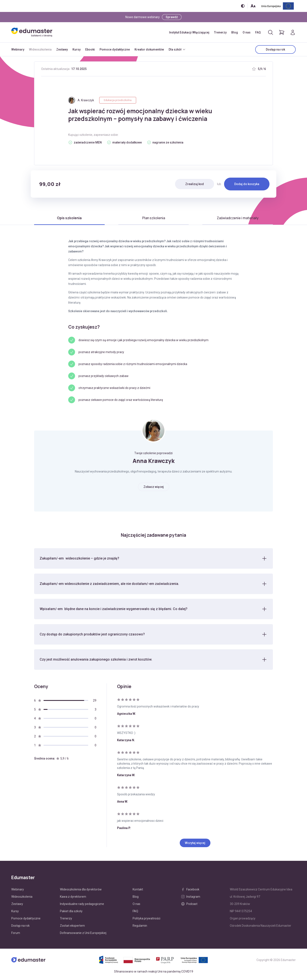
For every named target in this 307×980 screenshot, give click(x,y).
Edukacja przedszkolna (118, 100)
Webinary (18, 49)
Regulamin (140, 927)
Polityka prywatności (146, 920)
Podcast (189, 905)
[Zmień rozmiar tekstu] (253, 6)
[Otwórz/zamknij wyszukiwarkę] (271, 32)
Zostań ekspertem (72, 927)
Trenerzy (220, 32)
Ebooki (90, 49)
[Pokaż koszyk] (282, 32)
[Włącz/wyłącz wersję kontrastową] (243, 6)
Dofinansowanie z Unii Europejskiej (83, 934)
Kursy (77, 49)
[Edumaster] (32, 32)
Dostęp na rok (275, 49)
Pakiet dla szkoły (71, 912)
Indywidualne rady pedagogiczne (82, 905)
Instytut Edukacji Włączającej (189, 32)
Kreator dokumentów (149, 49)
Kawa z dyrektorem (73, 898)
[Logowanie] (293, 32)
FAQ (258, 32)
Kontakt (138, 891)
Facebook (190, 891)
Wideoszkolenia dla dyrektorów (81, 891)
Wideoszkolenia (40, 49)
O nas (247, 32)
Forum (16, 934)
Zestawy (62, 49)
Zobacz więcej (154, 487)
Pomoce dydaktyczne (115, 49)
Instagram (191, 898)
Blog (235, 32)
